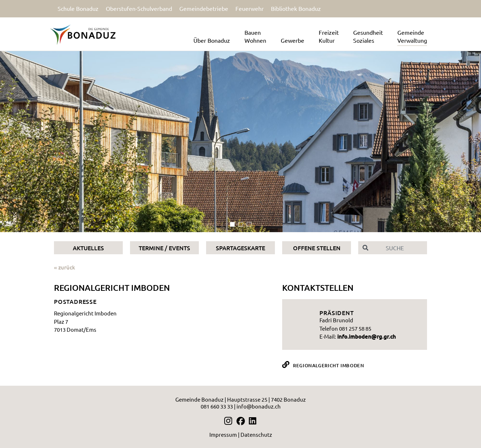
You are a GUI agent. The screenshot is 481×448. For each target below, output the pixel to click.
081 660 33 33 (217, 406)
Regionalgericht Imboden (329, 365)
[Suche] (400, 248)
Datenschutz (256, 434)
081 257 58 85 (355, 328)
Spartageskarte (240, 248)
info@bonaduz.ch (259, 406)
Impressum (223, 434)
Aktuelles (88, 248)
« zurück (64, 267)
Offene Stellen (317, 248)
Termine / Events (164, 248)
